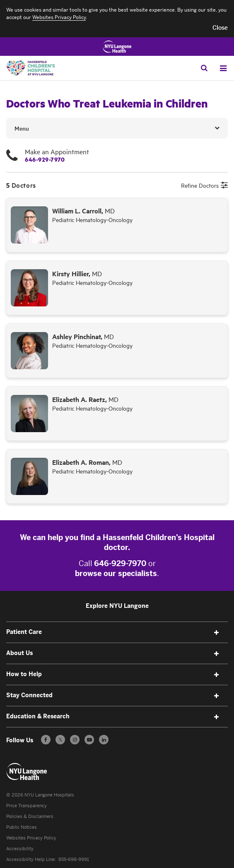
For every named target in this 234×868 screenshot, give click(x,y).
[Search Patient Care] (204, 68)
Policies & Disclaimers (30, 817)
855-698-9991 (74, 860)
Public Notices (22, 827)
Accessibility (20, 849)
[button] (220, 28)
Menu (22, 128)
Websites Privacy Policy (31, 838)
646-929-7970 (45, 159)
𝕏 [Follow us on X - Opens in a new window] (60, 741)
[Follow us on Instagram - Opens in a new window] (75, 740)
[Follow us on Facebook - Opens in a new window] (46, 740)
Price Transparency (27, 806)
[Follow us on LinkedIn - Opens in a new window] (104, 740)
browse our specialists (116, 574)
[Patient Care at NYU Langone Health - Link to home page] (27, 772)
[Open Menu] (223, 68)
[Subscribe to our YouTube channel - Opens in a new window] (89, 740)
